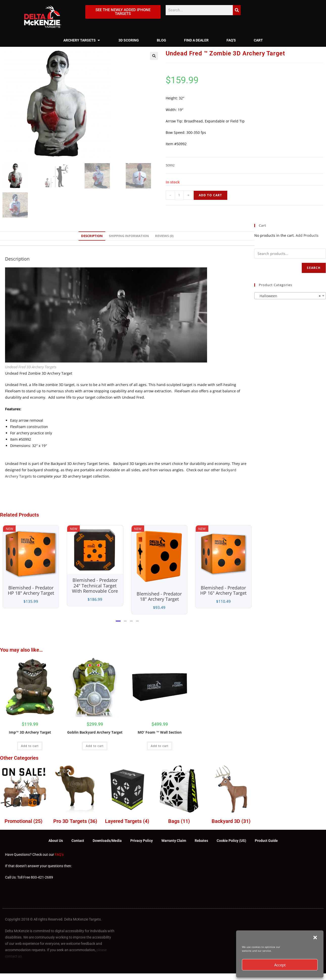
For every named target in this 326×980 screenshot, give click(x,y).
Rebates (201, 841)
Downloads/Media (107, 841)
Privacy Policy (142, 841)
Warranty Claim (174, 841)
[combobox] (290, 296)
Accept (280, 965)
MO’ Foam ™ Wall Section (160, 732)
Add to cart (210, 195)
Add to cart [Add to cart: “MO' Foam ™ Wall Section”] (160, 746)
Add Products (307, 235)
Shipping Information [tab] (129, 236)
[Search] (237, 10)
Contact (78, 841)
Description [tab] (92, 236)
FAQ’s (59, 855)
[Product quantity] (179, 195)
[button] (315, 938)
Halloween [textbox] (289, 296)
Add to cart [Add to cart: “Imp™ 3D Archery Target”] (30, 746)
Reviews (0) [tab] (164, 236)
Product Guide (266, 841)
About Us (56, 841)
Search (314, 268)
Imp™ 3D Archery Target (30, 732)
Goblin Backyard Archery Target (95, 732)
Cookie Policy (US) (231, 841)
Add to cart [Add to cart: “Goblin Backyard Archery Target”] (95, 746)
